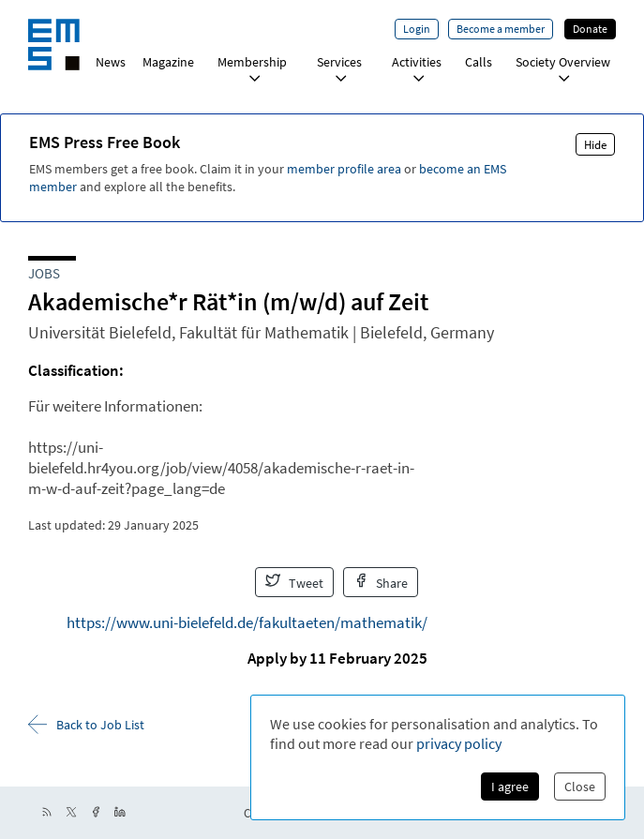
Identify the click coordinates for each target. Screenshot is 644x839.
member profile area (344, 169)
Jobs (44, 273)
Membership (252, 68)
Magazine (168, 62)
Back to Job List (86, 724)
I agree (510, 787)
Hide (595, 144)
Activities (417, 68)
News (111, 62)
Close (580, 787)
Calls (479, 62)
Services (339, 68)
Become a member (501, 29)
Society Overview (563, 68)
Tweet (294, 582)
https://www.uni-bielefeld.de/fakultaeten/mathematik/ (247, 622)
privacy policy (459, 743)
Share (381, 582)
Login (417, 29)
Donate (590, 29)
